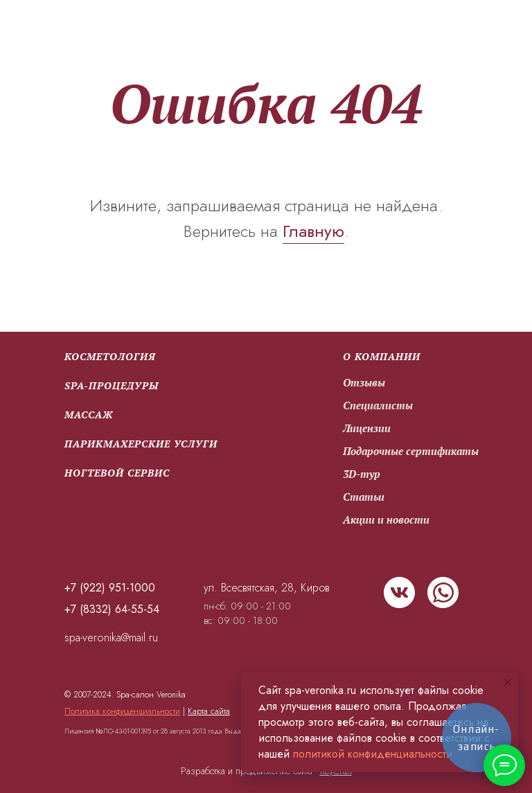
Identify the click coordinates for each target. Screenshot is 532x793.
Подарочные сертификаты (411, 451)
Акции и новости (386, 519)
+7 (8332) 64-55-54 (112, 609)
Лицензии (367, 428)
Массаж (89, 415)
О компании (382, 356)
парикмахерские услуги (141, 444)
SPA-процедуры (112, 385)
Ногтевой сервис (117, 473)
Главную (313, 231)
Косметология (110, 356)
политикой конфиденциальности (373, 754)
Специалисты (378, 405)
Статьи (364, 497)
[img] (399, 592)
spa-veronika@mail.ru (111, 638)
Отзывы (364, 382)
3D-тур (362, 474)
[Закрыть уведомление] (508, 682)
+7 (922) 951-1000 (110, 588)
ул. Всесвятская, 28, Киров (266, 588)
